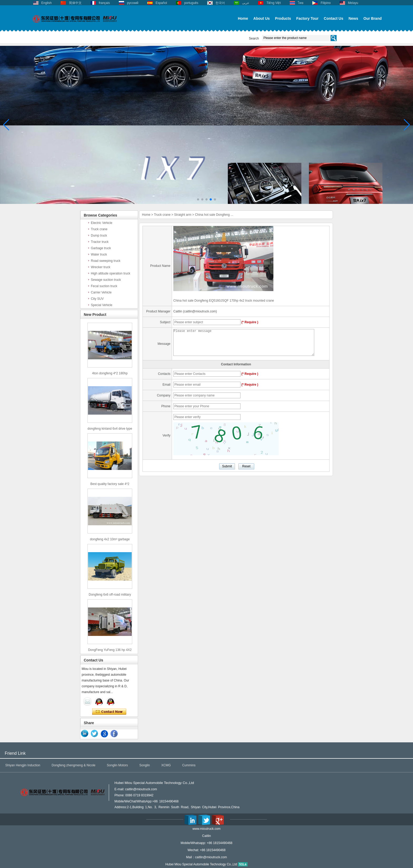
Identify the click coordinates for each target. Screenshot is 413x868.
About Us (262, 18)
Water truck (99, 254)
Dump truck (99, 236)
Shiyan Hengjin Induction (23, 765)
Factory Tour (308, 18)
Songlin (145, 765)
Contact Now (109, 712)
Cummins (189, 765)
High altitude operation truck (110, 273)
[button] (198, 199)
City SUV (97, 299)
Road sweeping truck (106, 261)
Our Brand (373, 18)
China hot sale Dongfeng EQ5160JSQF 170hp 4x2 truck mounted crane (224, 301)
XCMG (166, 765)
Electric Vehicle (102, 223)
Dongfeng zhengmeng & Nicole (73, 765)
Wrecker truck (101, 267)
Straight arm (183, 215)
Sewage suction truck (106, 280)
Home (243, 18)
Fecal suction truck (104, 286)
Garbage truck (101, 248)
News (353, 18)
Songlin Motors (117, 765)
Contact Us (333, 18)
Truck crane (99, 229)
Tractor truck (100, 242)
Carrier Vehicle (101, 292)
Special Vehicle (102, 305)
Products (283, 18)
